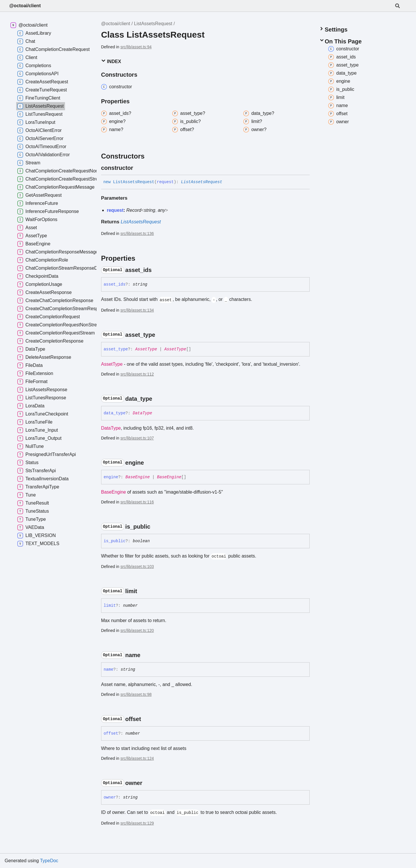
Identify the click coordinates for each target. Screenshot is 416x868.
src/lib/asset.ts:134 (137, 310)
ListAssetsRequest (153, 24)
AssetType (146, 349)
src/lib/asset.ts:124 (137, 758)
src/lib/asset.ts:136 (137, 233)
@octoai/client (25, 6)
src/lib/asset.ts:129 (137, 823)
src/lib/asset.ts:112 (137, 374)
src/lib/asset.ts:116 (137, 502)
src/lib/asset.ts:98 (136, 694)
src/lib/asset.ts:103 (137, 567)
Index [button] (111, 61)
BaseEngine (138, 477)
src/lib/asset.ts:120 (137, 630)
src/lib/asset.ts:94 (136, 47)
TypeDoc (49, 861)
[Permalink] (138, 168)
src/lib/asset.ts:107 (137, 438)
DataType (143, 413)
